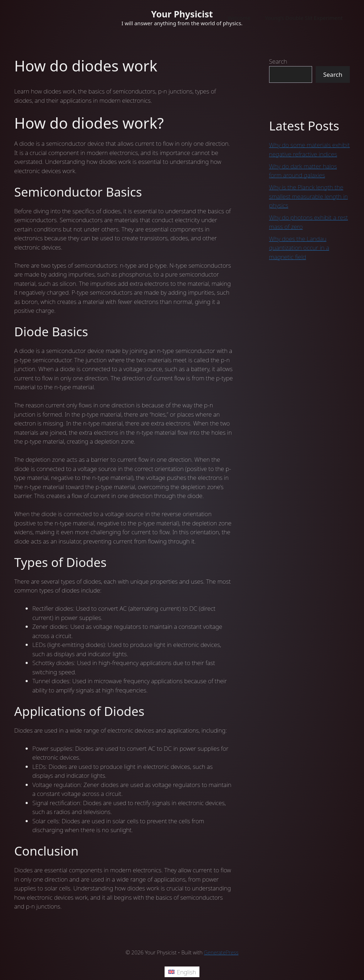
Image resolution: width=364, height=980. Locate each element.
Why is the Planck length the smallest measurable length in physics (309, 196)
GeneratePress (221, 952)
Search (278, 61)
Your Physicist (182, 14)
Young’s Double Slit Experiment (304, 18)
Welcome (239, 18)
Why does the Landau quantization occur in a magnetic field (299, 248)
